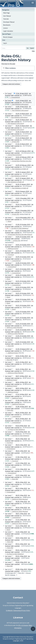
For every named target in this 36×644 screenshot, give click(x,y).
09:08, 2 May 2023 (21, 569)
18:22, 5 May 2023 (21, 451)
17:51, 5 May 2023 (21, 469)
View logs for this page (8, 64)
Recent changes (8, 37)
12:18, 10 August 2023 (23, 349)
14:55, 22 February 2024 (23, 151)
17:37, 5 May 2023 (21, 475)
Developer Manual (9, 22)
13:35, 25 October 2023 (23, 324)
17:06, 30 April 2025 (22, 93)
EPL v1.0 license (23, 625)
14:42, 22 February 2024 (23, 157)
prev (10, 93)
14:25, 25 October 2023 (23, 293)
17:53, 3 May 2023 (21, 520)
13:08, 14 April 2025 (22, 107)
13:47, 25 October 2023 (23, 318)
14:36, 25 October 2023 (23, 275)
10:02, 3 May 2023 (21, 538)
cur (6, 100)
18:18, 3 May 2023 (21, 501)
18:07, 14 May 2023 (22, 376)
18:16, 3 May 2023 (21, 507)
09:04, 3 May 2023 (21, 562)
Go (28, 48)
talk (12, 95)
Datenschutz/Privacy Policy (22, 610)
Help (33, 51)
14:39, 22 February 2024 (23, 165)
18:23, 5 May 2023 (21, 445)
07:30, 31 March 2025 (22, 144)
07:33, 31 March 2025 (22, 138)
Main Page (6, 13)
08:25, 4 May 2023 (21, 488)
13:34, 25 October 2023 (23, 330)
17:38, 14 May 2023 (22, 400)
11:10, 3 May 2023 (21, 532)
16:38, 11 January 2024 (23, 172)
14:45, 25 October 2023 (23, 245)
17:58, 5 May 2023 (21, 457)
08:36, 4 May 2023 (21, 482)
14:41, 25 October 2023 (23, 251)
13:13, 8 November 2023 (23, 217)
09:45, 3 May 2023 (21, 550)
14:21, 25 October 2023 (23, 305)
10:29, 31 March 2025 (22, 114)
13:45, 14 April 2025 (22, 100)
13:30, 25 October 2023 (23, 336)
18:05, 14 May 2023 (22, 388)
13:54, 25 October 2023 (23, 312)
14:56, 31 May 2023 (22, 356)
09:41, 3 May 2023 (21, 556)
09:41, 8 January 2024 (22, 191)
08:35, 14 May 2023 (22, 413)
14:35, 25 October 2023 (23, 281)
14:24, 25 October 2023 (23, 299)
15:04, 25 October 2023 (23, 237)
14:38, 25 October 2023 (23, 263)
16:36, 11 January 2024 (23, 184)
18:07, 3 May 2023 (21, 514)
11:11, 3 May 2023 (21, 526)
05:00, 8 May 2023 (21, 432)
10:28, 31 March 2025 (22, 132)
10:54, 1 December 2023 (23, 204)
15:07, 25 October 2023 (23, 231)
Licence (5, 28)
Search (32, 48)
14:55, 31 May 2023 (22, 362)
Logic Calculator (8, 31)
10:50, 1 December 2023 (23, 210)
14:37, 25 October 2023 (23, 269)
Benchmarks (7, 25)
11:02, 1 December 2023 (23, 198)
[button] (18, 68)
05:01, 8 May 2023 (21, 426)
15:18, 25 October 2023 (23, 224)
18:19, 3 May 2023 (21, 495)
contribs (17, 95)
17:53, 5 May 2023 (21, 463)
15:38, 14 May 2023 (22, 406)
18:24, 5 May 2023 (21, 439)
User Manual (7, 16)
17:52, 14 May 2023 (22, 394)
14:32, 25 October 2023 (23, 287)
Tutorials (6, 19)
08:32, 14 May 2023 (22, 419)
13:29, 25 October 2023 (23, 342)
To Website (9, 610)
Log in (5, 43)
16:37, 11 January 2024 (23, 178)
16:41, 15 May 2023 (22, 369)
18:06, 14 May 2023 (22, 382)
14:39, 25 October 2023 (23, 257)
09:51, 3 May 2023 (21, 544)
